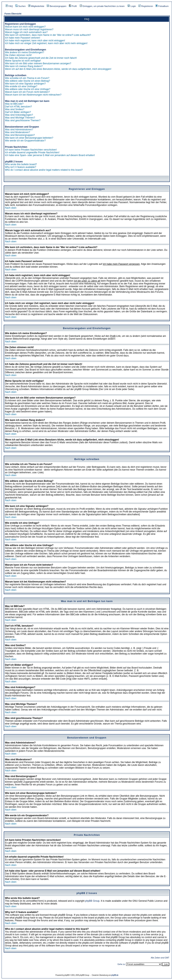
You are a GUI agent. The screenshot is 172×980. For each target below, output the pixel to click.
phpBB (67, 975)
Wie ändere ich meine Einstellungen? (25, 52)
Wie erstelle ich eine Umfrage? (21, 86)
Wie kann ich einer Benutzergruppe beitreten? (29, 138)
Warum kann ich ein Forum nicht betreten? (27, 92)
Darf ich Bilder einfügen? (18, 112)
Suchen (20, 6)
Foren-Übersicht (13, 14)
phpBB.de (115, 975)
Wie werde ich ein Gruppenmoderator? (25, 141)
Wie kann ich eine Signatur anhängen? (25, 84)
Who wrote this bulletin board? (21, 164)
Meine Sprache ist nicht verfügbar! (23, 61)
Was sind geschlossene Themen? (23, 120)
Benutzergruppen (56, 6)
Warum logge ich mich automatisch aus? (26, 32)
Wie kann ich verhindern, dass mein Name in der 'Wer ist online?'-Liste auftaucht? (48, 35)
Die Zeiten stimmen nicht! (18, 55)
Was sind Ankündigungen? (19, 115)
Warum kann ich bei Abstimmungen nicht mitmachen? (33, 95)
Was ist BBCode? (14, 104)
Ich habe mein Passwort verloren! (23, 38)
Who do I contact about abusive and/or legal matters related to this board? (44, 170)
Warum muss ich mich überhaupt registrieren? (29, 29)
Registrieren (146, 6)
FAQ (9, 6)
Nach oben (11, 208)
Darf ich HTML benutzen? (18, 107)
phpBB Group (92, 901)
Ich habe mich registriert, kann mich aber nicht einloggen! (35, 41)
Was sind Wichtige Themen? (20, 118)
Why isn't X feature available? (21, 167)
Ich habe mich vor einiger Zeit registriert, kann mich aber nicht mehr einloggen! (46, 43)
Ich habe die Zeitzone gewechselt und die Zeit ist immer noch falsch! (41, 58)
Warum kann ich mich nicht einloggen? (25, 27)
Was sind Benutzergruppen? (20, 135)
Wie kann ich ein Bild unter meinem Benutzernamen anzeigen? (38, 63)
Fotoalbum (162, 6)
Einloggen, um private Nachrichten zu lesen (102, 6)
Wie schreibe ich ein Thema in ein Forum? (27, 78)
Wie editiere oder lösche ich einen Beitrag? (27, 81)
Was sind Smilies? (15, 109)
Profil (73, 6)
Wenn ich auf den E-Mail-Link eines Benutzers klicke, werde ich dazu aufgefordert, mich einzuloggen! (58, 69)
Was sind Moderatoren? (17, 132)
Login (132, 6)
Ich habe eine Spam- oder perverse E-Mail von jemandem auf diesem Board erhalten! (50, 155)
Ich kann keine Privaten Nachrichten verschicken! (31, 150)
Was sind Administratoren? (19, 130)
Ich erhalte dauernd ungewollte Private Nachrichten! (32, 152)
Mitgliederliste (36, 6)
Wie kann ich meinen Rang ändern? (24, 66)
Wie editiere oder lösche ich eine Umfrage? (28, 89)
